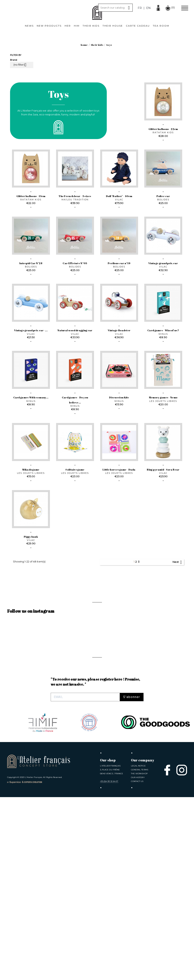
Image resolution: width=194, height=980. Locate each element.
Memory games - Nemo (163, 397)
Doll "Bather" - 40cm (119, 196)
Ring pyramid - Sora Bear (163, 470)
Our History (138, 777)
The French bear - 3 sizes (75, 196)
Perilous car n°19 (119, 263)
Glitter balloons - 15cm (31, 196)
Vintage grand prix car (163, 263)
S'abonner (132, 697)
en (148, 8)
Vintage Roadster (119, 330)
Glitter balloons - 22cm (163, 129)
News (29, 26)
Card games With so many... (31, 397)
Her (68, 26)
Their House (113, 26)
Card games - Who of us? (163, 330)
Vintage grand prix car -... (31, 330)
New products (49, 26)
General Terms (140, 770)
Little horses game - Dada (119, 470)
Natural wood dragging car (75, 330)
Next (178, 562)
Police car (163, 196)
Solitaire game (75, 470)
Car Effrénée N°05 (75, 263)
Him (77, 26)
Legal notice (138, 766)
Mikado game (31, 470)
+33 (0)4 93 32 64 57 (109, 781)
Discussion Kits (119, 397)
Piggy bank (31, 537)
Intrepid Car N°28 (31, 263)
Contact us (137, 781)
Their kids (91, 26)
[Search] (115, 8)
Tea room (161, 26)
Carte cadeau (138, 26)
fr (140, 8)
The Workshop (139, 774)
